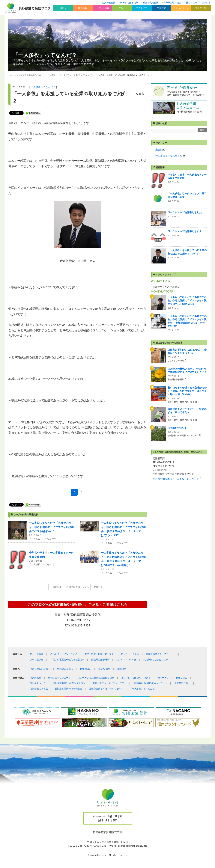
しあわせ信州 (109, 3)
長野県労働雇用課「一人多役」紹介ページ (176, 479)
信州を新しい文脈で (40, 669)
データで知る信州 (129, 3)
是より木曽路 (37, 654)
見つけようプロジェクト (198, 3)
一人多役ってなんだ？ (43, 87)
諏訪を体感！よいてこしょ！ (161, 654)
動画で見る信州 (151, 3)
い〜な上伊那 (37, 660)
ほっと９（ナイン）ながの (64, 654)
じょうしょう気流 (130, 654)
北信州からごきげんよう (156, 660)
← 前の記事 (56, 587)
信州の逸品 (35, 678)
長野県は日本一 (182, 683)
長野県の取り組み (172, 3)
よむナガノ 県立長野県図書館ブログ (96, 678)
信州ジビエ (182, 678)
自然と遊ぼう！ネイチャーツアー (109, 683)
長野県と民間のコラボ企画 (68, 689)
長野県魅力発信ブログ (33, 75)
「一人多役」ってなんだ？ (45, 55)
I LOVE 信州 (104, 669)
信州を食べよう (38, 683)
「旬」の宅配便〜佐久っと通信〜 (67, 660)
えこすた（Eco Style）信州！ (136, 678)
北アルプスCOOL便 (126, 660)
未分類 (159, 150)
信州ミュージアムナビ (59, 678)
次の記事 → (99, 587)
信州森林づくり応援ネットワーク (150, 683)
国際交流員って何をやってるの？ (106, 689)
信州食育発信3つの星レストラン (69, 683)
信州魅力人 (86, 669)
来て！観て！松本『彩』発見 (99, 654)
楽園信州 (122, 669)
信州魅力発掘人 (65, 669)
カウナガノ (163, 678)
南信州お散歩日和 (100, 660)
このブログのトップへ (78, 587)
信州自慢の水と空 (39, 689)
